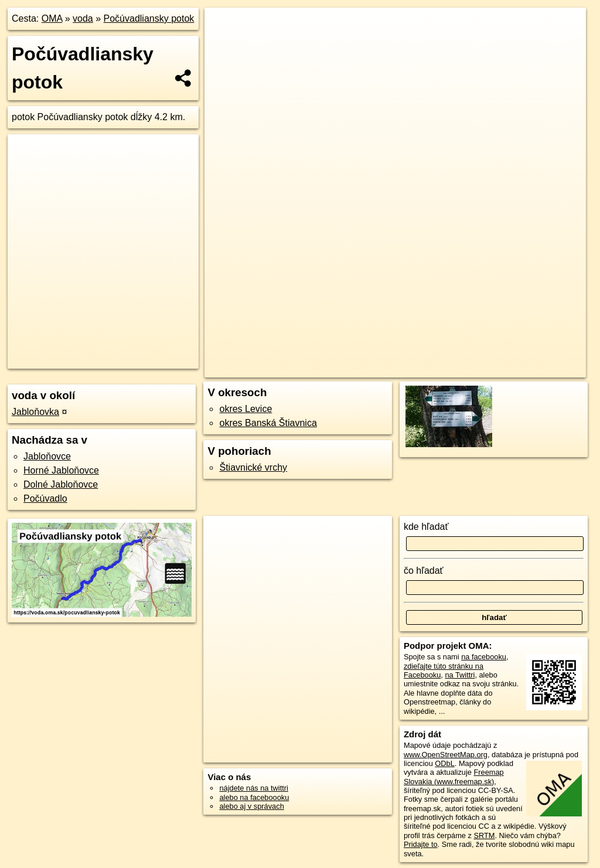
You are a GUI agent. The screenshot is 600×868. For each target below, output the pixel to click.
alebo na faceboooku (254, 797)
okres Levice (246, 409)
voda (83, 18)
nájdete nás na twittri (253, 788)
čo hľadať (424, 571)
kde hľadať (426, 527)
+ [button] (225, 28)
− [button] (225, 46)
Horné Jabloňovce (61, 470)
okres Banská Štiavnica (268, 423)
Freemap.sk (417, 369)
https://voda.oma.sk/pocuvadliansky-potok (519, 369)
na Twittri (460, 675)
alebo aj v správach (251, 806)
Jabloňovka (35, 412)
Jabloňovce (47, 456)
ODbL (444, 763)
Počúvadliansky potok (149, 18)
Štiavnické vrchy (253, 467)
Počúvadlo (45, 498)
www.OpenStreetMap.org (446, 755)
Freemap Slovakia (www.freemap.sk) (454, 777)
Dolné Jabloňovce (61, 484)
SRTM (484, 835)
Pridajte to (421, 844)
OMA (52, 18)
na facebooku (484, 657)
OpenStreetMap (356, 369)
